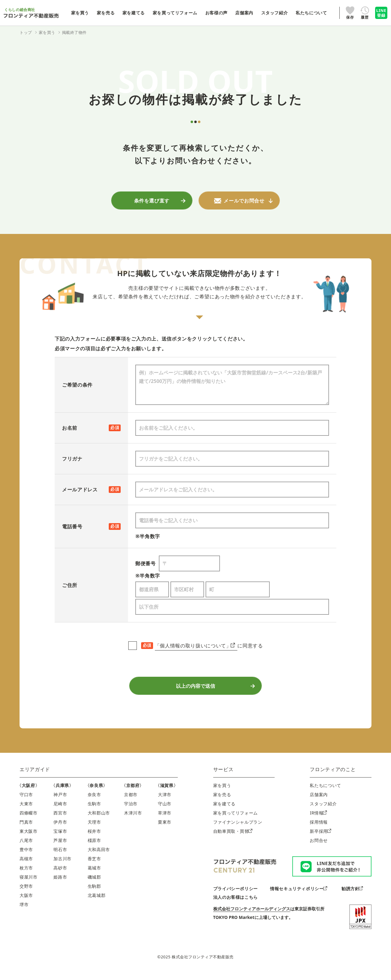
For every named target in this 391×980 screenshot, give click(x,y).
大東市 (26, 811)
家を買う (222, 793)
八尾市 (26, 848)
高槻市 (26, 866)
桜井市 (94, 838)
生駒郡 (94, 893)
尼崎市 (60, 811)
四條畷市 (29, 820)
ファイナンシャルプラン (238, 829)
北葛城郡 (97, 903)
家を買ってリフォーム (236, 820)
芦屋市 (60, 848)
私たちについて (325, 793)
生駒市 (94, 811)
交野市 (26, 893)
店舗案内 (319, 802)
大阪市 (26, 903)
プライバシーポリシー (236, 896)
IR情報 (318, 820)
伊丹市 (60, 829)
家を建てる (224, 811)
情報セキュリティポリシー (299, 896)
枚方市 (26, 875)
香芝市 (94, 866)
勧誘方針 (352, 896)
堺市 (24, 912)
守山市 (165, 811)
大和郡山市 (99, 820)
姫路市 (60, 884)
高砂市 (60, 875)
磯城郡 (94, 884)
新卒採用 (320, 838)
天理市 (94, 829)
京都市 (131, 802)
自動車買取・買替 (233, 838)
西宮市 (60, 820)
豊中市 (26, 857)
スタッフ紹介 (323, 811)
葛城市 (94, 875)
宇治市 (131, 811)
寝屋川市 (29, 884)
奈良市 (94, 802)
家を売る (222, 802)
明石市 (60, 857)
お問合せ (319, 848)
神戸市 (60, 802)
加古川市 (62, 866)
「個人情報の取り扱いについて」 (195, 647)
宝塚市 (60, 838)
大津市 (165, 802)
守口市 (26, 802)
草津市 (165, 820)
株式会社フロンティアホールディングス (252, 916)
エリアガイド (35, 777)
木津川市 (133, 820)
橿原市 (94, 848)
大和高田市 (99, 857)
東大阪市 (29, 838)
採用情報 (319, 829)
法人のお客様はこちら (236, 904)
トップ (26, 32)
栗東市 (165, 829)
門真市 (26, 829)
